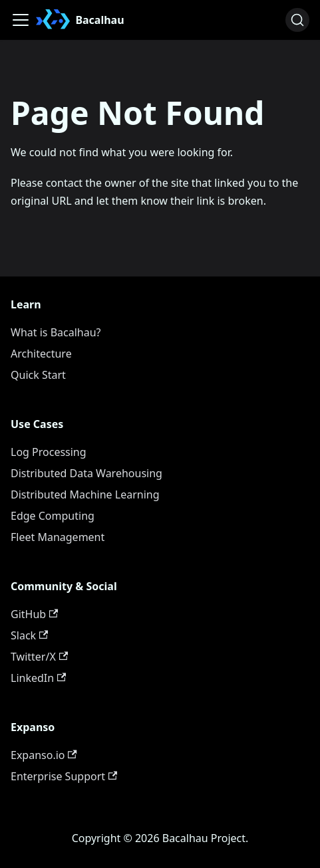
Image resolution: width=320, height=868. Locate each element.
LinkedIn (38, 678)
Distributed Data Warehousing (86, 473)
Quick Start (38, 375)
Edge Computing (53, 516)
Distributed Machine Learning (85, 494)
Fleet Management (58, 537)
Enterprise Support (64, 776)
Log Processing (49, 452)
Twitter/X (39, 657)
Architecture (41, 354)
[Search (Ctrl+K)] (297, 20)
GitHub (34, 614)
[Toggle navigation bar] (21, 20)
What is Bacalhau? (56, 332)
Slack (29, 635)
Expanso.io (44, 755)
